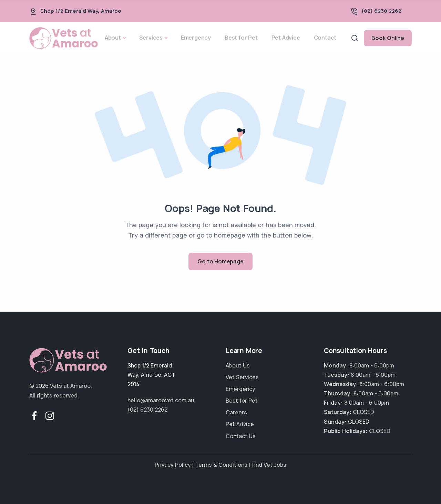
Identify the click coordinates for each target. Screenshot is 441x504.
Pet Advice (286, 38)
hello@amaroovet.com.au (161, 400)
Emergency (196, 38)
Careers (236, 412)
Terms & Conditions (221, 465)
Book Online (388, 38)
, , (151, 375)
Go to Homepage (220, 261)
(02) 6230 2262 (381, 11)
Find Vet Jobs (269, 465)
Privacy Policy (173, 465)
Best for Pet (241, 38)
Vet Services (242, 377)
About (113, 38)
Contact (325, 38)
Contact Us (241, 436)
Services (151, 38)
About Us (238, 365)
